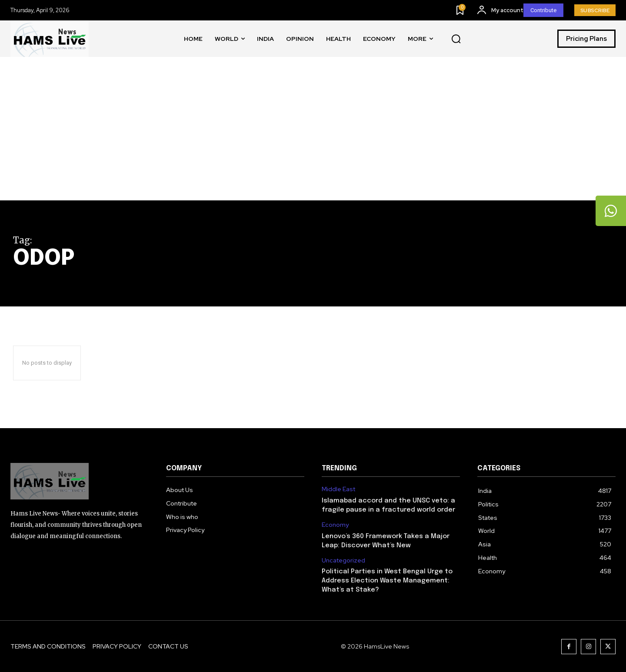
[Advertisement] (313, 135)
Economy (335, 525)
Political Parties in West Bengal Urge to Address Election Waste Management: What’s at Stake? (387, 581)
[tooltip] (611, 211)
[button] (456, 39)
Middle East (338, 489)
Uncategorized (343, 561)
